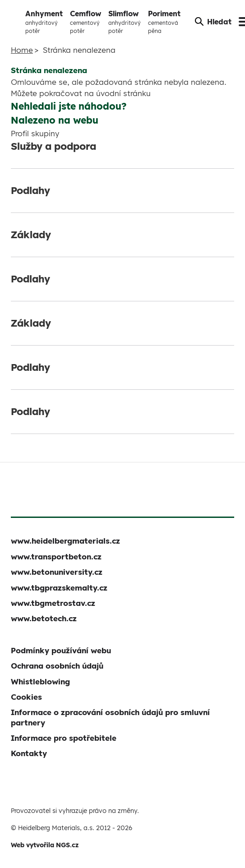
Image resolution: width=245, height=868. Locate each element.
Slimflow (125, 22)
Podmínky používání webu (61, 650)
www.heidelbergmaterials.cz (65, 541)
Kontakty (29, 753)
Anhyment (44, 22)
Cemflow (86, 22)
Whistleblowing (40, 681)
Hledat (213, 22)
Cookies (26, 697)
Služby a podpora (53, 146)
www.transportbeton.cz (56, 556)
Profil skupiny (35, 133)
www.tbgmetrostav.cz (53, 603)
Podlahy (30, 190)
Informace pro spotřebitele (64, 738)
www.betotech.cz (44, 618)
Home (22, 50)
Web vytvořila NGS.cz (45, 845)
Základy (31, 235)
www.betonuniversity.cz (57, 572)
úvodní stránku (123, 93)
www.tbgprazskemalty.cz (59, 588)
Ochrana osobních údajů (57, 666)
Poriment (164, 22)
